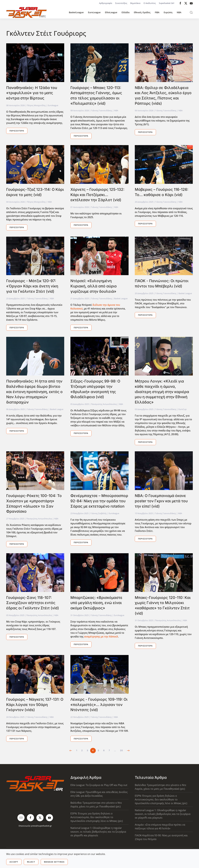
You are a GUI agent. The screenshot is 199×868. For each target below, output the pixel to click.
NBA (179, 12)
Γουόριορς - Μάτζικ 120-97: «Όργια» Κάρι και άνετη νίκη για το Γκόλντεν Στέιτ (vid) (32, 286)
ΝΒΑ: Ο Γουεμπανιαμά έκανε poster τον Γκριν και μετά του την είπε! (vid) (161, 501)
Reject (31, 862)
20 (121, 750)
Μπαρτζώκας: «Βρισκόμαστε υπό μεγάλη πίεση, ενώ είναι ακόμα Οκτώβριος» (96, 603)
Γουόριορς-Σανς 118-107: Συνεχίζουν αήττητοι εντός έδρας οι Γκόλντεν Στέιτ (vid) (33, 603)
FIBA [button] (157, 12)
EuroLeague (94, 12)
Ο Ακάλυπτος (150, 3)
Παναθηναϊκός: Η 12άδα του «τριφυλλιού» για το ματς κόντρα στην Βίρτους (32, 93)
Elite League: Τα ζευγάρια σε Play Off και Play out (99, 785)
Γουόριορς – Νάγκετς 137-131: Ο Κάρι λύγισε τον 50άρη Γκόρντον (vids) (35, 705)
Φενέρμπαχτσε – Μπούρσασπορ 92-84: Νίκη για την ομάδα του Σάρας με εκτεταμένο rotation (99, 501)
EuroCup (183, 409)
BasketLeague (76, 12)
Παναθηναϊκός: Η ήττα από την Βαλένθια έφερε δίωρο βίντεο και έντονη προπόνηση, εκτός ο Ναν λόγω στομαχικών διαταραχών (34, 392)
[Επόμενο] (128, 751)
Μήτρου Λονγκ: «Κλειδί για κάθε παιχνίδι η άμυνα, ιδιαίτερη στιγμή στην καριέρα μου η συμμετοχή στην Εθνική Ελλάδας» (162, 392)
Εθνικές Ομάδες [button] (142, 12)
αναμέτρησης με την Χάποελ (101, 637)
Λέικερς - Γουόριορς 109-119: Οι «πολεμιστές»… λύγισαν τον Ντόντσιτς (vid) (99, 705)
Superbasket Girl (167, 3)
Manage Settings (54, 862)
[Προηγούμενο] (71, 751)
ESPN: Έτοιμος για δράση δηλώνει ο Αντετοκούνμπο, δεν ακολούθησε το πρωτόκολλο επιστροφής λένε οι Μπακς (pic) (97, 817)
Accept (14, 862)
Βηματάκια (135, 3)
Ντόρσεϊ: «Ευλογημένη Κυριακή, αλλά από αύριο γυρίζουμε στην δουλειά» (94, 286)
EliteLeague (111, 12)
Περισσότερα (17, 131)
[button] (191, 12)
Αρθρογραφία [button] (106, 3)
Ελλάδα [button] (126, 12)
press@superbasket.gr (41, 826)
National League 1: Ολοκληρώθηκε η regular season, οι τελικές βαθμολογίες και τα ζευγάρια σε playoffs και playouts (98, 832)
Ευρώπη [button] (168, 12)
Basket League (121, 298)
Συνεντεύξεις (121, 3)
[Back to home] (26, 12)
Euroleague (53, 105)
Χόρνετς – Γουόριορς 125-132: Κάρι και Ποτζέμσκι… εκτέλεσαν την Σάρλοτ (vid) (97, 195)
